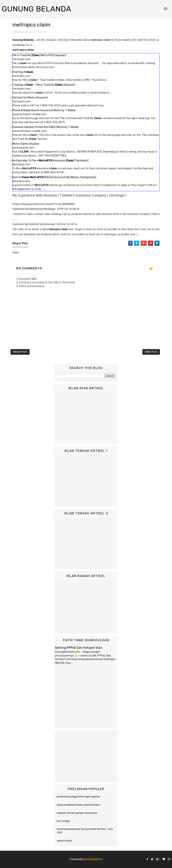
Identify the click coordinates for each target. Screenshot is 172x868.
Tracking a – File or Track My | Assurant (44, 85)
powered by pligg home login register (78, 797)
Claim (43, 32)
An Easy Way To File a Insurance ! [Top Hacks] (50, 161)
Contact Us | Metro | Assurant (30, 98)
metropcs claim (58, 229)
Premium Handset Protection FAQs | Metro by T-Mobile (45, 127)
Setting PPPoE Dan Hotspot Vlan (79, 648)
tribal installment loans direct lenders (78, 805)
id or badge (63, 821)
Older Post (151, 352)
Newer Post (20, 352)
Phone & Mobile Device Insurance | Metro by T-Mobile (44, 110)
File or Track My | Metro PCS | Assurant (39, 55)
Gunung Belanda (37, 9)
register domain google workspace (77, 813)
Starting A (23, 72)
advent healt (64, 841)
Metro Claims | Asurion (26, 144)
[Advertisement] (86, 418)
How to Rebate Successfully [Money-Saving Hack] (54, 177)
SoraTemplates (93, 859)
